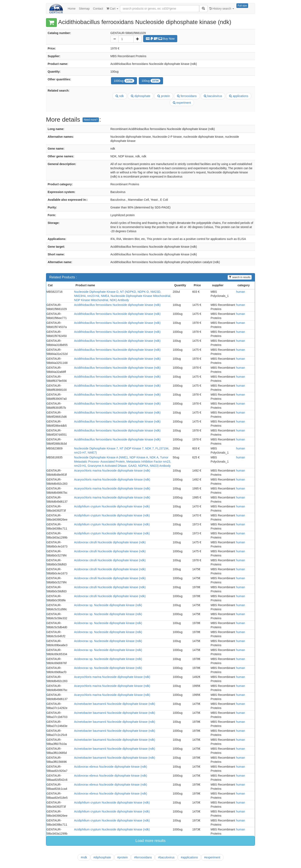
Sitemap (84, 9)
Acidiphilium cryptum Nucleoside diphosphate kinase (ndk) (112, 506)
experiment (182, 103)
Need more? (91, 120)
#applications (189, 857)
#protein (123, 857)
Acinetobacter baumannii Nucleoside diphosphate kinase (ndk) (115, 704)
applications (239, 96)
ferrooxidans (187, 96)
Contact (98, 9)
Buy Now (160, 39)
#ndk (84, 857)
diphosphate (141, 96)
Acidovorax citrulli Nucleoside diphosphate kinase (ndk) (110, 542)
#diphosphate (102, 857)
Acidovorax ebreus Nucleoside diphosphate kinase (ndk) (110, 767)
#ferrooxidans (143, 857)
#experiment (212, 857)
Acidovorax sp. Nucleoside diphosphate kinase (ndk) (108, 605)
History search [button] (222, 9)
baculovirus (213, 96)
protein (164, 96)
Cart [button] (112, 9)
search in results (240, 277)
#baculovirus (166, 857)
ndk (120, 96)
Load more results (150, 841)
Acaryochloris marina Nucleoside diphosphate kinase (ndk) (112, 471)
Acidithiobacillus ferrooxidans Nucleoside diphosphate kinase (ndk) (117, 305)
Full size (242, 6)
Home (72, 9)
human (240, 292)
